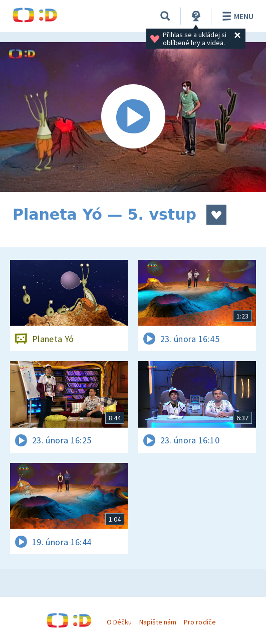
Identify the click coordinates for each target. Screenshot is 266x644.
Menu (236, 16)
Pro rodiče (200, 622)
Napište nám (158, 622)
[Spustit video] (133, 117)
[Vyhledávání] (165, 16)
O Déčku (119, 622)
